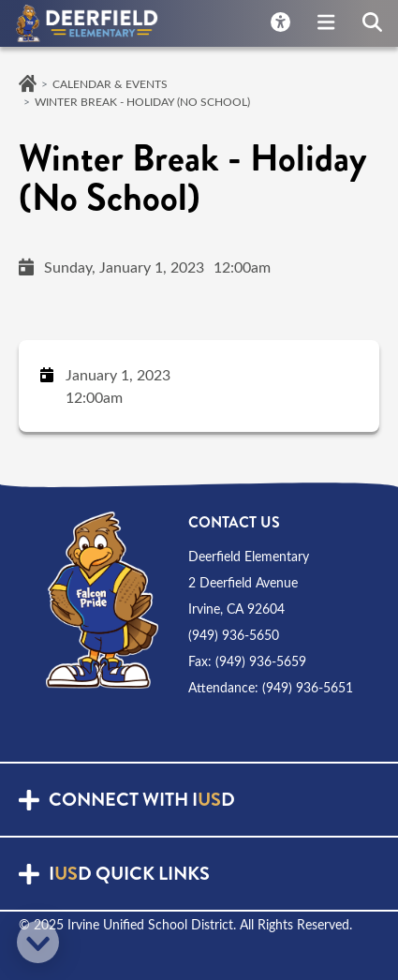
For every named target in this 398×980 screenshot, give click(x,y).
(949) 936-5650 (234, 635)
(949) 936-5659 (261, 661)
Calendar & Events (110, 83)
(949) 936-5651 (308, 687)
